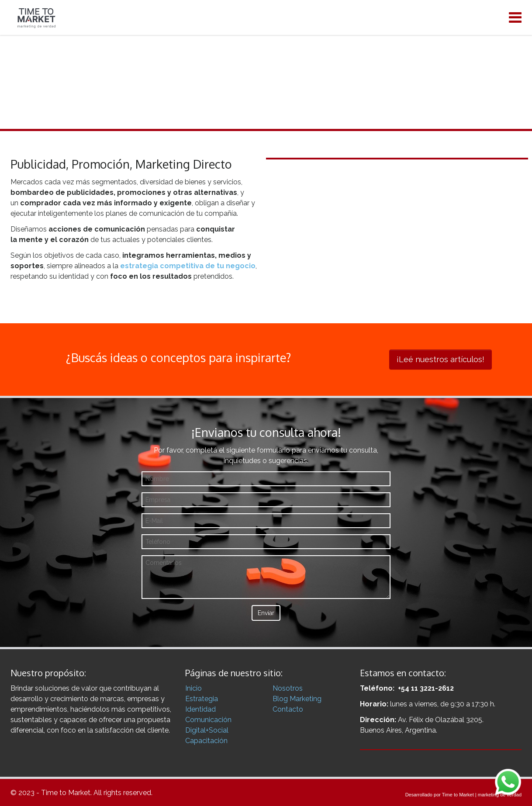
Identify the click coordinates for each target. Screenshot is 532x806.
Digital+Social (207, 730)
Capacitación (206, 741)
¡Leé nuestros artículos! (440, 359)
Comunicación (208, 720)
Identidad (200, 709)
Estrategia (202, 699)
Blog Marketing (297, 699)
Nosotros (288, 688)
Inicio (193, 688)
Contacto (288, 709)
